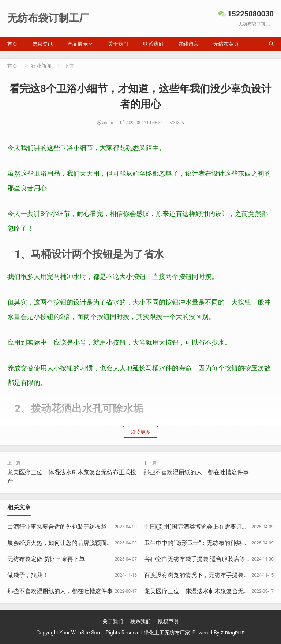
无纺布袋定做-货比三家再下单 (46, 559)
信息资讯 (42, 44)
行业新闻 (41, 66)
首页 (12, 44)
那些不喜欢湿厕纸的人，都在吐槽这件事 (196, 472)
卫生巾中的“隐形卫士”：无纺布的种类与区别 (202, 543)
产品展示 (78, 44)
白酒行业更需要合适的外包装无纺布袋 (57, 527)
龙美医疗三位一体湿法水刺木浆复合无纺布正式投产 (211, 591)
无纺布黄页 (226, 44)
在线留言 (188, 44)
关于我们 (118, 44)
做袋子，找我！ (28, 575)
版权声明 (168, 621)
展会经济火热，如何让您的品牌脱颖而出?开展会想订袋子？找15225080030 (106, 543)
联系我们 (153, 44)
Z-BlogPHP (233, 633)
